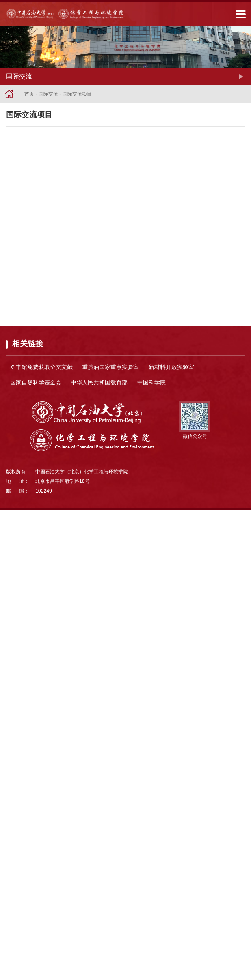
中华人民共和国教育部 (99, 382)
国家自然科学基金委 (36, 382)
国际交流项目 (77, 94)
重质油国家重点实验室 (110, 367)
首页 (29, 94)
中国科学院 (151, 382)
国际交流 (48, 94)
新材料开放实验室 (171, 367)
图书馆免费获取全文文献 (41, 367)
